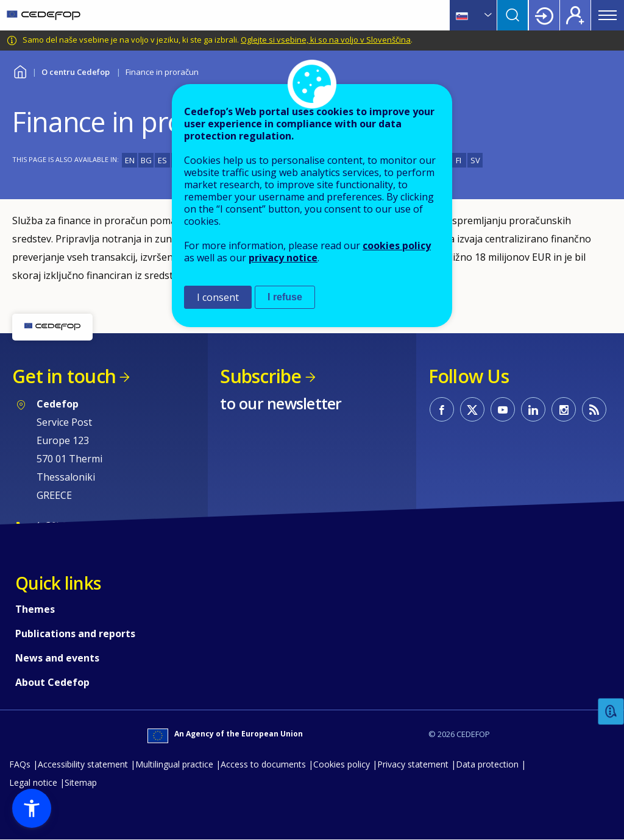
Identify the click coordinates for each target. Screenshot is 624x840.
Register (575, 15)
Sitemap (81, 782)
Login (544, 15)
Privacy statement (413, 764)
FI (459, 160)
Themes (35, 609)
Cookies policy (342, 764)
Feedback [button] (611, 712)
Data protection (487, 764)
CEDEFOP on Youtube (503, 409)
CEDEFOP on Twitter (472, 409)
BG (146, 160)
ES (162, 160)
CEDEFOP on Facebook (442, 409)
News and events (57, 658)
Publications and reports (75, 634)
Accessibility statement (83, 764)
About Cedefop (52, 682)
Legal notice (33, 782)
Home (20, 70)
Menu (608, 15)
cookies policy (397, 245)
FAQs (20, 764)
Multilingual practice (174, 764)
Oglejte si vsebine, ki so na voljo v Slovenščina (326, 40)
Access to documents (263, 764)
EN (130, 160)
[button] (32, 808)
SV (475, 160)
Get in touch (64, 376)
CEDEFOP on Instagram (564, 409)
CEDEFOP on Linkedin (533, 409)
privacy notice (283, 258)
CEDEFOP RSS (594, 409)
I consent (218, 297)
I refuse (285, 297)
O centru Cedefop (76, 72)
